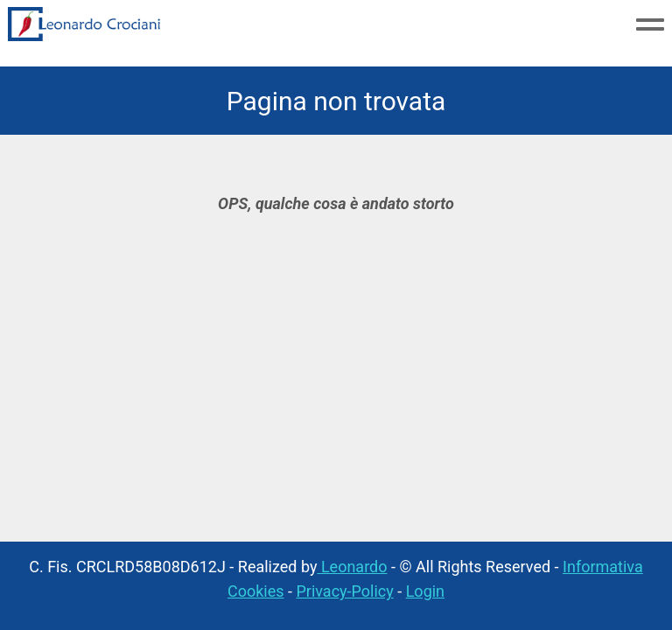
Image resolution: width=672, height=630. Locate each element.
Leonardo (352, 567)
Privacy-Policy (344, 591)
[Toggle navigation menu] (650, 25)
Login (425, 591)
